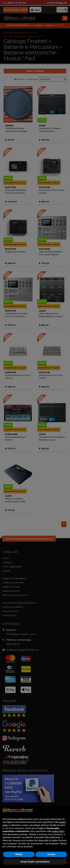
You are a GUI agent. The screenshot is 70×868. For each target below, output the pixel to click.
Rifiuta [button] (19, 854)
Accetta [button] (51, 854)
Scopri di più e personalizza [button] (35, 862)
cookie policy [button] (58, 831)
